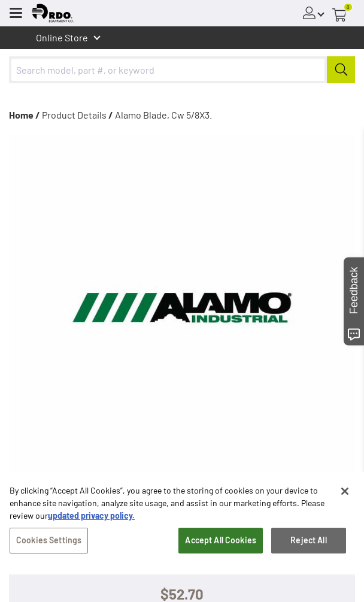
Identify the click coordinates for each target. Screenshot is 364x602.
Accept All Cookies (221, 543)
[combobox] (182, 70)
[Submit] (341, 70)
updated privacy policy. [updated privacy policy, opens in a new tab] (91, 518)
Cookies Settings (49, 543)
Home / (25, 115)
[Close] (345, 494)
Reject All (308, 543)
